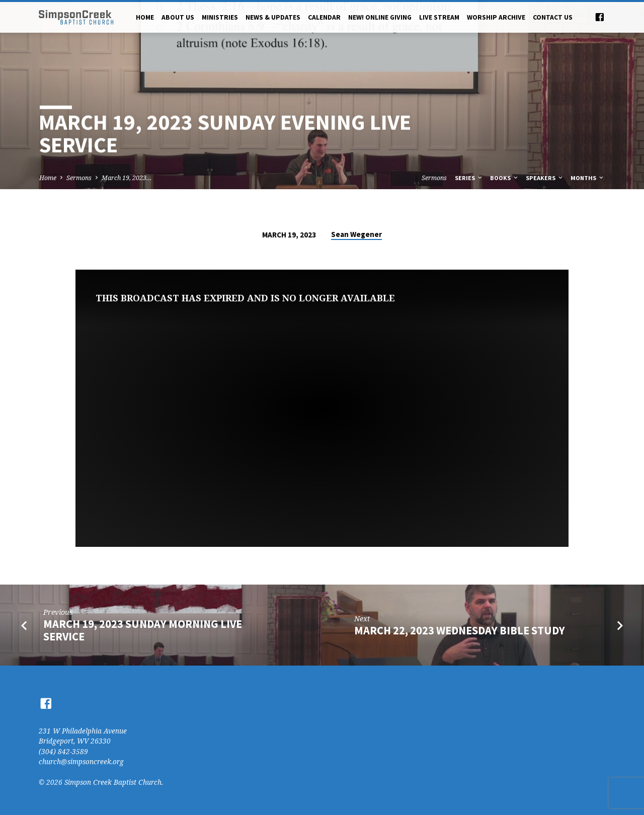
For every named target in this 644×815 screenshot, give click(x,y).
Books (505, 178)
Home (145, 17)
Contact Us (553, 17)
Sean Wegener (356, 234)
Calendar (324, 17)
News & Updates (273, 17)
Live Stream (439, 17)
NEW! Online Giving (380, 17)
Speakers (545, 178)
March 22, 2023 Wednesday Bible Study (460, 630)
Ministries (220, 17)
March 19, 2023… (127, 178)
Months (588, 178)
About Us (178, 17)
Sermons (79, 178)
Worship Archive (496, 17)
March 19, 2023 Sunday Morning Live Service (143, 630)
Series (469, 178)
